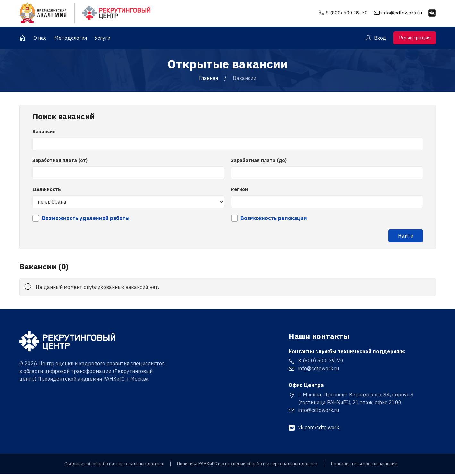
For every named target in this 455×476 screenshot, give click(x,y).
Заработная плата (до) (259, 162)
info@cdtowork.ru (402, 13)
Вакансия (44, 133)
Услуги (102, 39)
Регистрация (415, 39)
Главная (209, 80)
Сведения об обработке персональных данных (114, 466)
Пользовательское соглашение (364, 466)
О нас (40, 39)
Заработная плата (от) (60, 162)
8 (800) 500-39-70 (345, 13)
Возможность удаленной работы (86, 220)
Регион (239, 191)
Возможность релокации (274, 220)
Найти (406, 237)
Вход (376, 39)
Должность (47, 191)
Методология (71, 39)
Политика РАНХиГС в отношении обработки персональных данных (247, 466)
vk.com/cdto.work (314, 429)
